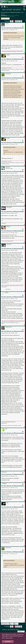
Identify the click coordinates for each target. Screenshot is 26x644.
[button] (11, 21)
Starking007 (9, 207)
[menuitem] (6, 7)
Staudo (7, 24)
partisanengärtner (5, 17)
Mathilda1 (4, 484)
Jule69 (8, 55)
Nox (7, 503)
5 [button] (20, 21)
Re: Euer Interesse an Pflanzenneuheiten (13, 28)
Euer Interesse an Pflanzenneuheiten (11, 12)
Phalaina (12, 15)
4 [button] (18, 21)
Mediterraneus (9, 327)
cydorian (17, 15)
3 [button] (16, 21)
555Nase (8, 227)
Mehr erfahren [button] (9, 638)
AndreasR (12, 17)
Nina (9, 15)
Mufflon (7, 293)
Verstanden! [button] (8, 641)
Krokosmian (8, 74)
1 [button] (12, 21)
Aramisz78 (9, 244)
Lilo (6, 429)
